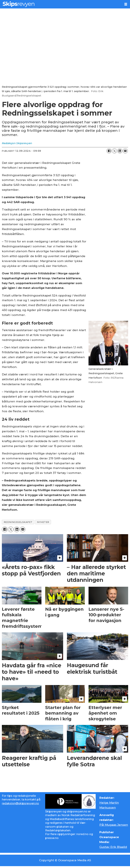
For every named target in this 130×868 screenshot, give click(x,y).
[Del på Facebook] (109, 151)
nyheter (43, 522)
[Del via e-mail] (125, 151)
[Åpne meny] (126, 4)
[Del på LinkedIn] (120, 151)
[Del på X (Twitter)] (114, 151)
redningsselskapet (18, 522)
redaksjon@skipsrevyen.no (20, 803)
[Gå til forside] (19, 4)
